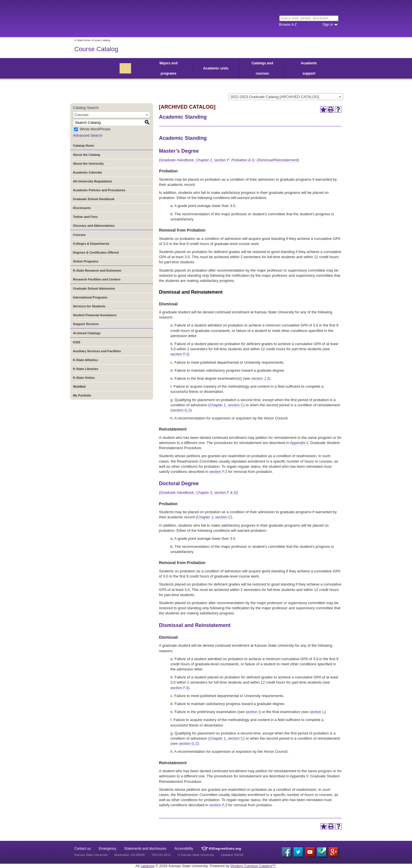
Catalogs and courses (262, 68)
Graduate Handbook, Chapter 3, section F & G (198, 492)
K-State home (82, 40)
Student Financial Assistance (95, 315)
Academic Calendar (88, 172)
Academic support (309, 68)
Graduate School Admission (94, 288)
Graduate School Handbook (94, 199)
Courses (79, 235)
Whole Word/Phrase (95, 130)
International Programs (90, 297)
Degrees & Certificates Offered (96, 252)
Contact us (83, 849)
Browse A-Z (288, 25)
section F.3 (179, 354)
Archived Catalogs (87, 333)
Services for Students (89, 306)
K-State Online (84, 378)
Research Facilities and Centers (97, 279)
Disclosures (82, 208)
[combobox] (286, 97)
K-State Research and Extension (97, 270)
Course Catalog (96, 49)
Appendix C (299, 443)
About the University (88, 164)
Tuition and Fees (85, 217)
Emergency (107, 849)
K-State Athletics (86, 360)
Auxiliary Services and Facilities (97, 351)
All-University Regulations (93, 181)
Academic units (216, 68)
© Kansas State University (196, 855)
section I (253, 712)
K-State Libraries (86, 369)
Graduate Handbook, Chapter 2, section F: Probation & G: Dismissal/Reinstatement (229, 160)
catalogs (147, 866)
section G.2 (181, 410)
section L (317, 712)
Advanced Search (88, 135)
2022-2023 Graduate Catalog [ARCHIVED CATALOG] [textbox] (275, 97)
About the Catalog (87, 155)
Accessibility (184, 849)
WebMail (79, 387)
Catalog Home (84, 146)
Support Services (86, 324)
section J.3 (260, 378)
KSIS (77, 342)
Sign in (328, 25)
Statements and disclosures (145, 849)
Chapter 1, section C (226, 405)
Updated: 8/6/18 (232, 855)
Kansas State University (121, 19)
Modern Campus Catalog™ (253, 866)
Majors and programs (168, 68)
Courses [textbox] (82, 115)
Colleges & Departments (91, 244)
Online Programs (86, 261)
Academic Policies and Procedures (99, 190)
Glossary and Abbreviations (94, 226)
